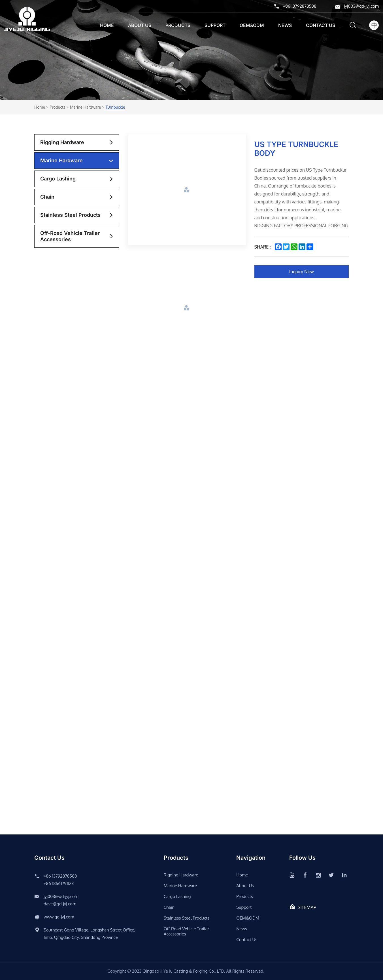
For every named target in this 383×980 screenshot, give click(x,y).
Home (107, 25)
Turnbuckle (115, 107)
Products (178, 25)
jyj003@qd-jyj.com (361, 6)
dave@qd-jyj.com (60, 904)
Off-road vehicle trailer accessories (70, 236)
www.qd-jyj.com (59, 917)
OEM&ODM (252, 25)
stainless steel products (70, 215)
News (285, 25)
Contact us (321, 25)
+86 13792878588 (300, 6)
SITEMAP (307, 907)
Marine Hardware (86, 107)
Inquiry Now (302, 272)
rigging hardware (62, 142)
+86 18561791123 (59, 883)
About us (140, 25)
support (215, 25)
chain (47, 197)
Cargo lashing (58, 179)
